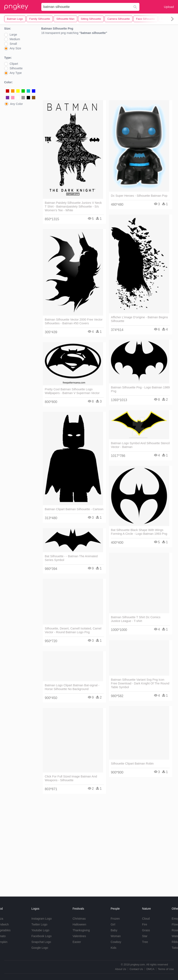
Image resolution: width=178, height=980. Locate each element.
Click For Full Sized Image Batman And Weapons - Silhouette (71, 778)
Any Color (16, 104)
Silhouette (16, 68)
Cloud (146, 919)
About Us (121, 969)
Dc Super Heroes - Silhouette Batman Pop (139, 196)
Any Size (15, 48)
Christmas (79, 919)
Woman (116, 936)
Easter (77, 942)
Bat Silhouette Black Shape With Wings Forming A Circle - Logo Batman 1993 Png (139, 532)
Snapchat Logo (41, 942)
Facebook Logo (41, 936)
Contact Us (136, 969)
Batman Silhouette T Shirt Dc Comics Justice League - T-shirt (136, 619)
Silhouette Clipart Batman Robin (132, 764)
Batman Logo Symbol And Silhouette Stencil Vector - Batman (140, 445)
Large (13, 35)
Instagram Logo (41, 919)
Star (145, 936)
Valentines (79, 936)
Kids (113, 948)
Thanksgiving (81, 930)
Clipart (14, 64)
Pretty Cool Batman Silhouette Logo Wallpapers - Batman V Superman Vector (72, 391)
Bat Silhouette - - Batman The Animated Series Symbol (71, 558)
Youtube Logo (40, 930)
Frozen (115, 919)
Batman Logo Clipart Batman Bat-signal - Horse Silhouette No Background (72, 687)
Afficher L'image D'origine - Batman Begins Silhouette (139, 319)
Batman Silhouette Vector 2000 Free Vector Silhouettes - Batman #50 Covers (74, 321)
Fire (145, 924)
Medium (15, 39)
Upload (169, 7)
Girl (113, 924)
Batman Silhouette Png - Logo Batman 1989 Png (140, 389)
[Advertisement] (107, 68)
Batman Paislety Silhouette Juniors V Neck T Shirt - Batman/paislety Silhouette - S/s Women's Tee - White (73, 206)
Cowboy (116, 942)
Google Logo (40, 948)
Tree (145, 942)
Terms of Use (166, 969)
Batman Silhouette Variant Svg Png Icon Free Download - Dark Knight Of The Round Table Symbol (140, 683)
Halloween (79, 924)
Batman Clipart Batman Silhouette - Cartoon (74, 509)
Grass (146, 930)
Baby (114, 930)
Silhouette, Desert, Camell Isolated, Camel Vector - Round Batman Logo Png (73, 630)
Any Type (16, 73)
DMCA (150, 969)
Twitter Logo (39, 924)
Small (13, 44)
